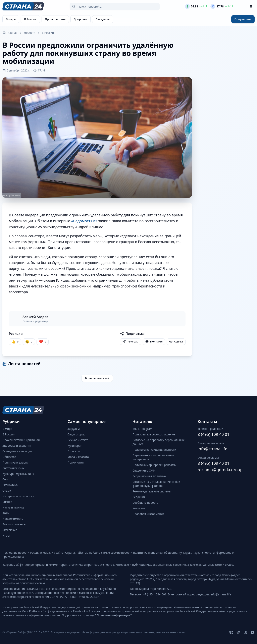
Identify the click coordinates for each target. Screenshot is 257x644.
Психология (76, 462)
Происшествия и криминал (21, 440)
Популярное (243, 19)
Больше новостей (97, 378)
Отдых (7, 491)
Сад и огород (76, 434)
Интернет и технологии (18, 496)
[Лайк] (43, 342)
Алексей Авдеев (35, 317)
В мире (7, 429)
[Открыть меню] (251, 6)
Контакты (139, 508)
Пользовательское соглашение (154, 434)
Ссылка (176, 342)
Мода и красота (78, 457)
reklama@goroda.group (220, 470)
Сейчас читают (78, 440)
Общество (9, 457)
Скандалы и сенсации (17, 451)
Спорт (7, 479)
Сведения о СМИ (144, 470)
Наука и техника (13, 507)
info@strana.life (212, 449)
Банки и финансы (14, 524)
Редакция (139, 497)
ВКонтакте (154, 342)
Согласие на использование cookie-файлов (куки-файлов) (157, 484)
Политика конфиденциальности (154, 450)
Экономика (10, 485)
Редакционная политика (149, 476)
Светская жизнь (13, 468)
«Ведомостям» (84, 221)
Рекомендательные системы (152, 491)
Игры (6, 535)
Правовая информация (148, 514)
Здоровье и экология (17, 446)
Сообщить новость (145, 503)
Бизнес (7, 502)
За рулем (74, 429)
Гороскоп (74, 451)
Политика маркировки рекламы (154, 465)
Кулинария (75, 446)
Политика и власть (15, 462)
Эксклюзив (10, 530)
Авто (6, 513)
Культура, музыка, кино (18, 474)
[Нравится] (15, 342)
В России (48, 33)
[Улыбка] (29, 342)
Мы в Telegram (143, 429)
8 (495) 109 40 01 (214, 434)
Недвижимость (13, 519)
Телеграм (131, 342)
